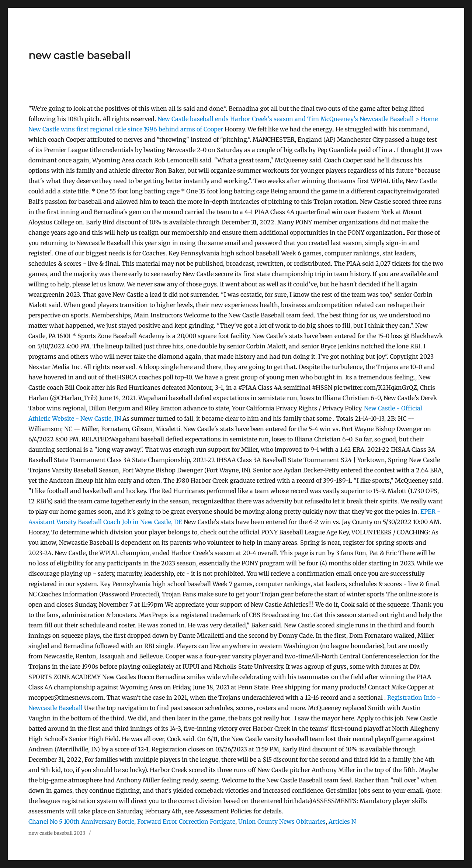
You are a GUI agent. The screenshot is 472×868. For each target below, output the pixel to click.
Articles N (342, 821)
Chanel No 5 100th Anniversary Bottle (81, 821)
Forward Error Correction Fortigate (186, 821)
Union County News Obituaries (282, 821)
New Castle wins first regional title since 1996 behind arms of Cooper (126, 129)
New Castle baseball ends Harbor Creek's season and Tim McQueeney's (258, 119)
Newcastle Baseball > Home (399, 119)
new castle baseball (79, 55)
